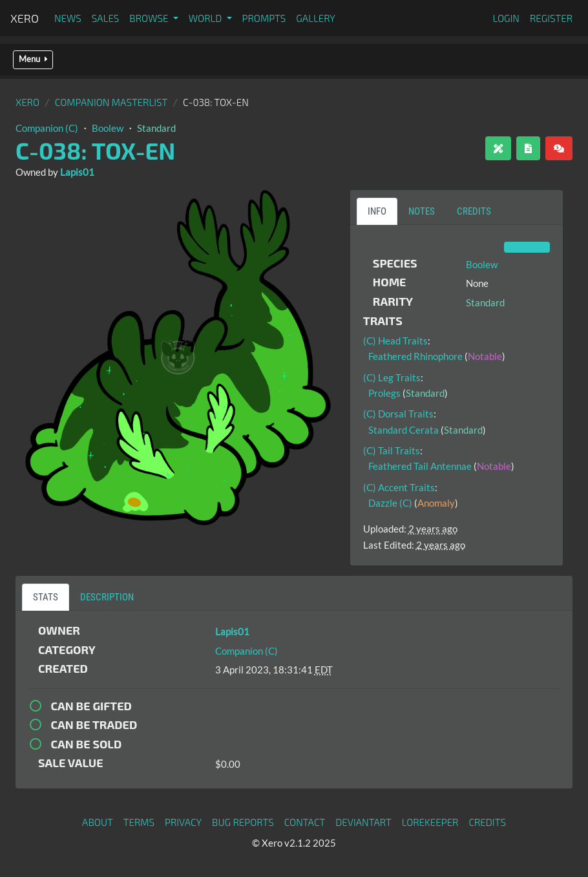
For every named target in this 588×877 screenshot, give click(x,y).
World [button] (206, 18)
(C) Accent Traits (399, 487)
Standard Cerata (404, 430)
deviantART (363, 822)
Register (551, 18)
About (98, 822)
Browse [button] (150, 18)
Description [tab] (107, 597)
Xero (25, 18)
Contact (305, 822)
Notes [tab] (422, 211)
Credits (487, 822)
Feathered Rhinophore (415, 356)
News (68, 18)
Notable (485, 356)
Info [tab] (377, 211)
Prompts (264, 18)
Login (506, 18)
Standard (156, 128)
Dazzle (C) (390, 503)
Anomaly (436, 503)
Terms (139, 822)
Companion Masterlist (111, 102)
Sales (106, 18)
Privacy (183, 822)
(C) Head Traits (395, 341)
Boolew (108, 128)
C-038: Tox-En (95, 150)
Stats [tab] (46, 597)
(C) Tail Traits (392, 450)
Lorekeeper (430, 822)
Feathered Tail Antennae (420, 466)
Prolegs (384, 393)
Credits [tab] (474, 211)
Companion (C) (47, 128)
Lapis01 (77, 172)
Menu (33, 59)
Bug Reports (243, 822)
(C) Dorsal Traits (398, 414)
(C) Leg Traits (392, 377)
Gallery (316, 18)
